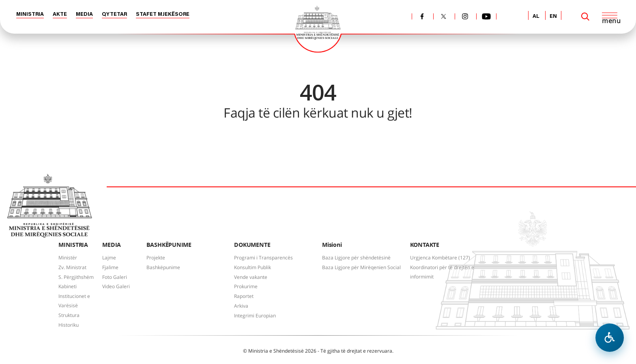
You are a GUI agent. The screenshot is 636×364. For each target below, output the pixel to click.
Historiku (69, 325)
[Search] (585, 17)
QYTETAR (114, 14)
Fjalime (110, 267)
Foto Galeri (115, 277)
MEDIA (84, 14)
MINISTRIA (30, 14)
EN (553, 16)
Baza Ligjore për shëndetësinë (356, 258)
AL (536, 16)
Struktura (69, 315)
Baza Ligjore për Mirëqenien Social (361, 267)
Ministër (68, 258)
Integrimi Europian (255, 316)
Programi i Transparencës (263, 258)
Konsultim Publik (252, 267)
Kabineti (68, 286)
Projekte (156, 258)
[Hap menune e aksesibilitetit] (610, 338)
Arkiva (241, 306)
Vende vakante (251, 277)
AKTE (60, 14)
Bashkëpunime (163, 267)
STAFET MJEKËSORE (163, 14)
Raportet (244, 296)
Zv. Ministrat (72, 267)
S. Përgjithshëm (76, 277)
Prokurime (246, 286)
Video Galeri (116, 286)
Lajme (109, 258)
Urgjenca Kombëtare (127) (440, 258)
